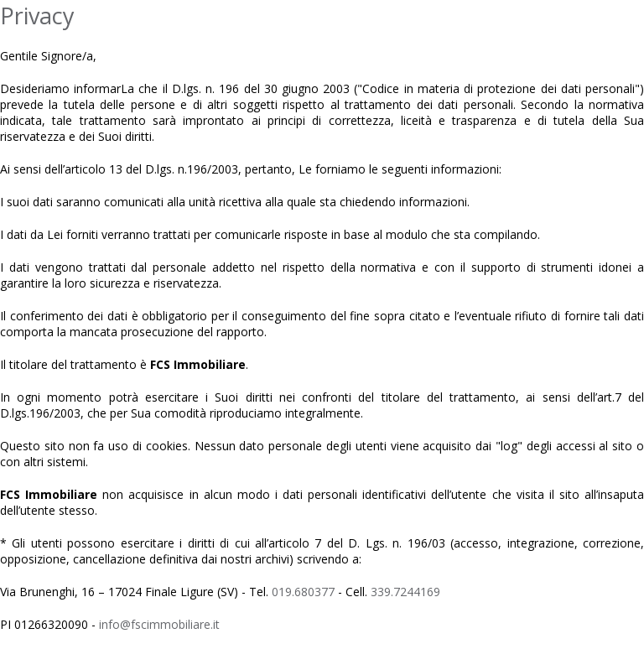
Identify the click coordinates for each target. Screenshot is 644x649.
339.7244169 (405, 592)
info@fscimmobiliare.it (159, 624)
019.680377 (303, 592)
